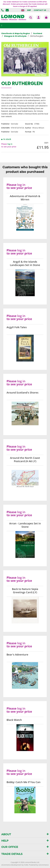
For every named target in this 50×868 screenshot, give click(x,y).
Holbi (26, 865)
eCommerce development (11, 865)
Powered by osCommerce (39, 865)
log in (10, 144)
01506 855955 (3, 10)
